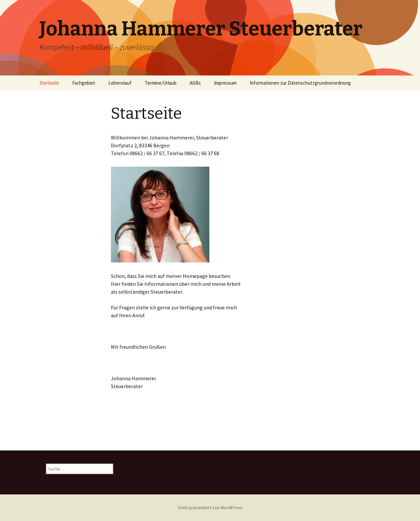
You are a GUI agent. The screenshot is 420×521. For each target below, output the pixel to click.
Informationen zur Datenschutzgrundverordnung (300, 83)
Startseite (49, 83)
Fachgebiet (84, 83)
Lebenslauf (120, 83)
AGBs (195, 83)
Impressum (225, 83)
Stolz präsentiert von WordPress (210, 508)
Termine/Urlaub (161, 83)
